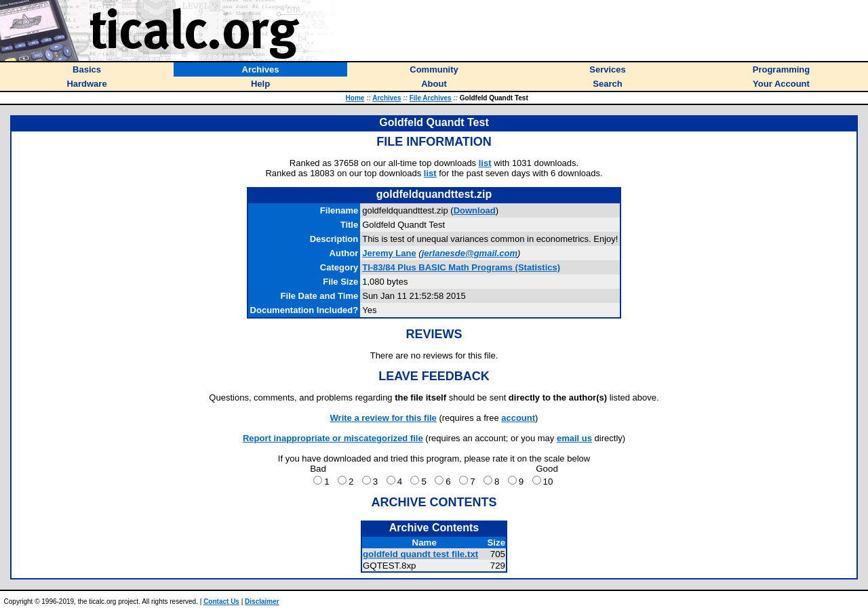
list (485, 163)
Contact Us (221, 601)
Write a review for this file (383, 418)
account (518, 418)
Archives (387, 98)
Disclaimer (262, 601)
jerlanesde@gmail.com (470, 253)
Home (355, 98)
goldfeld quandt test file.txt (420, 554)
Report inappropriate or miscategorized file (333, 438)
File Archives (431, 98)
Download (475, 210)
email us (574, 438)
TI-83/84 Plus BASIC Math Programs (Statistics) (461, 267)
